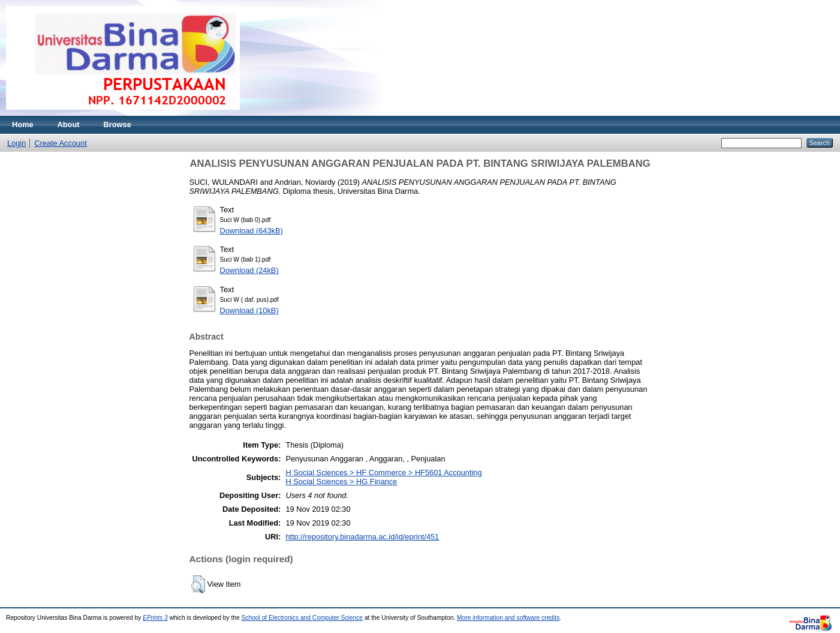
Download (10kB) (249, 310)
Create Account (61, 143)
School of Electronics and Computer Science (302, 618)
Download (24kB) (249, 270)
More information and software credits (508, 618)
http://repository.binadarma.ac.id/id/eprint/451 (362, 537)
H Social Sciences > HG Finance (341, 481)
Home (23, 124)
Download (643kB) (252, 231)
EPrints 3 (155, 618)
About (69, 124)
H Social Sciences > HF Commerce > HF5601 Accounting (383, 472)
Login (16, 143)
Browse (118, 124)
